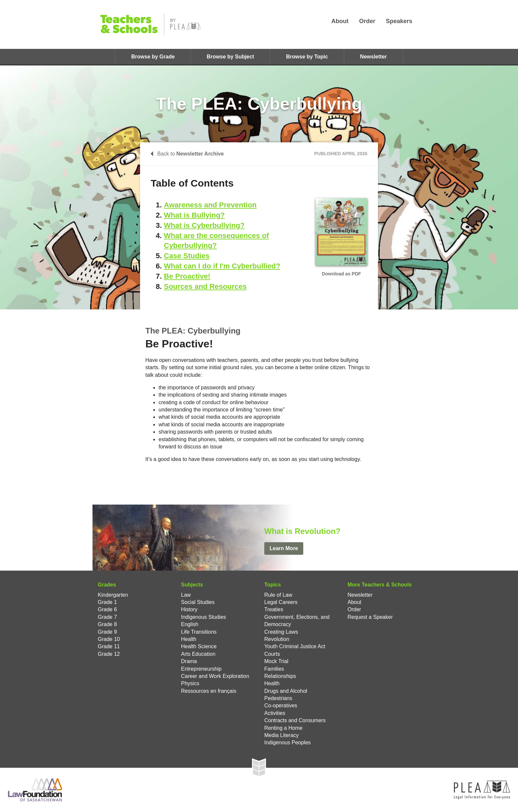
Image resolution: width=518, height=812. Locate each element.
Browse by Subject (230, 57)
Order (367, 21)
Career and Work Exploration (215, 676)
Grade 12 (109, 654)
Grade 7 (107, 617)
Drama (189, 661)
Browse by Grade (153, 57)
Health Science (199, 646)
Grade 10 (109, 639)
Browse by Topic (307, 57)
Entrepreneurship (201, 669)
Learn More (284, 548)
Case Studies (187, 256)
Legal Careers (281, 602)
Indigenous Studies (203, 617)
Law (186, 595)
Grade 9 (107, 632)
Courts (272, 654)
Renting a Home (283, 728)
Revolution (277, 639)
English (190, 624)
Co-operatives (281, 706)
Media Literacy (281, 735)
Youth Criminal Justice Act (295, 646)
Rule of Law (278, 595)
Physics (190, 683)
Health (189, 639)
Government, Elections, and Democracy (297, 621)
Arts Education (198, 654)
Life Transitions (199, 632)
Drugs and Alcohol (286, 691)
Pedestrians (278, 698)
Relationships (280, 676)
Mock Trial (276, 661)
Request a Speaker (370, 617)
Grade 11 (109, 646)
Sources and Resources (205, 286)
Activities (275, 713)
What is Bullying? (194, 215)
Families (274, 669)
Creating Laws (281, 632)
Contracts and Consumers (295, 720)
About (340, 21)
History (189, 609)
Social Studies (198, 602)
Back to (187, 154)
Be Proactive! (187, 276)
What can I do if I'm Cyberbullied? (222, 266)
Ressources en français (209, 691)
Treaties (274, 609)
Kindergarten (113, 595)
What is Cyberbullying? (204, 225)
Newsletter (373, 57)
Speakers (399, 21)
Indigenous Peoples (288, 742)
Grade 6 (107, 609)
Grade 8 (107, 624)
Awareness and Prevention (210, 205)
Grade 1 (107, 602)
